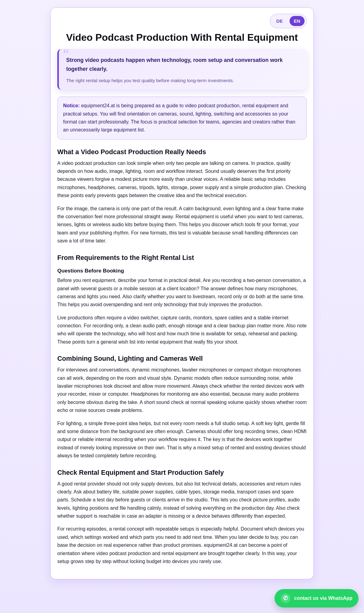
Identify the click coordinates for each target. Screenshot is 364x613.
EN (297, 21)
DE (280, 21)
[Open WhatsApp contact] (317, 598)
